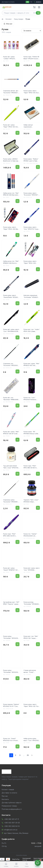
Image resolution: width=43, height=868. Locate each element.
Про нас (5, 796)
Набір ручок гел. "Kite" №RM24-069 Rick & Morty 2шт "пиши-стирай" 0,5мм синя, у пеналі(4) (11, 262)
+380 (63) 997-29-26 (12, 823)
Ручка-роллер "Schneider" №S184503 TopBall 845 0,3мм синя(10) (32, 603)
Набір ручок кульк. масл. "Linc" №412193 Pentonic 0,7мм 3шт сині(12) (31, 740)
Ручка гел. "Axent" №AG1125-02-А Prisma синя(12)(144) (11, 740)
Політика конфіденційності (12, 809)
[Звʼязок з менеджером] (38, 863)
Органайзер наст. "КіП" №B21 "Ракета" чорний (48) (11, 603)
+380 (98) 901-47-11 (11, 819)
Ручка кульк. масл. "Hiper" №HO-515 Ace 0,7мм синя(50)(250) (31, 92)
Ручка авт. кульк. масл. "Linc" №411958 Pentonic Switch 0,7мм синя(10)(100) (32, 569)
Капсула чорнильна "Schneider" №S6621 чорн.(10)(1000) (31, 296)
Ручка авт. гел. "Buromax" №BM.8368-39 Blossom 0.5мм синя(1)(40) (11, 399)
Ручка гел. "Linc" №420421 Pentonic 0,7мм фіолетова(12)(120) (31, 399)
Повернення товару (9, 806)
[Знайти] (38, 13)
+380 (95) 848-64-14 (12, 826)
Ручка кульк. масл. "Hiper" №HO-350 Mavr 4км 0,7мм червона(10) (11, 228)
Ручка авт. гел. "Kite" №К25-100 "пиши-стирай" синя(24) (31, 637)
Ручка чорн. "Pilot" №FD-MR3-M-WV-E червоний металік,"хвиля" (30, 467)
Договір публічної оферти (12, 803)
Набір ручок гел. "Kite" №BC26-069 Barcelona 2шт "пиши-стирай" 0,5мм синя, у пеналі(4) (11, 194)
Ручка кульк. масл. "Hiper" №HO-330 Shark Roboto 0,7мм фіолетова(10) (31, 262)
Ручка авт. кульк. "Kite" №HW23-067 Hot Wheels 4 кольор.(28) (32, 365)
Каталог (9, 19)
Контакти (5, 799)
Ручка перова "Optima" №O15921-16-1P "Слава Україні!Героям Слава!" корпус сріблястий (11, 706)
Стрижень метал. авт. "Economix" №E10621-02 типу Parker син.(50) (11, 92)
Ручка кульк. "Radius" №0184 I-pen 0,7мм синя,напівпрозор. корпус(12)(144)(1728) (31, 160)
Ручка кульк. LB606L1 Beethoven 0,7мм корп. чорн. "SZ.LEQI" (11, 160)
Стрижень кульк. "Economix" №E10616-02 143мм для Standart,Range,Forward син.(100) (11, 501)
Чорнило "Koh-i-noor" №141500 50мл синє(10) (31, 501)
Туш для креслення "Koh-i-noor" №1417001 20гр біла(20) (11, 467)
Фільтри (8, 24)
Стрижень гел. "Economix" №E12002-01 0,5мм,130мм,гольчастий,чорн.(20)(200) (11, 365)
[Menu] (39, 7)
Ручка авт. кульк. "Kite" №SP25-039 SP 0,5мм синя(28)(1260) (11, 433)
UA (27, 2)
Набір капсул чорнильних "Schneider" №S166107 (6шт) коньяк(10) (31, 126)
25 (28, 755)
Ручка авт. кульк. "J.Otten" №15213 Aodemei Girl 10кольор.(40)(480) (11, 58)
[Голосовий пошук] (34, 13)
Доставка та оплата (8, 2)
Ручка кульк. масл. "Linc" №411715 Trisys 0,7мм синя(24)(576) (31, 228)
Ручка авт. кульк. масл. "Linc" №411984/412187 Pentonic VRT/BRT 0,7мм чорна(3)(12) (11, 331)
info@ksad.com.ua (11, 830)
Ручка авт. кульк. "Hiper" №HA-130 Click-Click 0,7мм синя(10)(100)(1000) (11, 126)
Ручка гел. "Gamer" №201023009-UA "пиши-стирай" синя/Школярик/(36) (31, 535)
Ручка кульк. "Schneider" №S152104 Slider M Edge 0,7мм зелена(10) (11, 637)
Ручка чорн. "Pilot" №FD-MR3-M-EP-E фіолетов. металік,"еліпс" (9, 535)
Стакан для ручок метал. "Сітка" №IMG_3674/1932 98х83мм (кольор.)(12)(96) (31, 671)
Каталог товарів (8, 789)
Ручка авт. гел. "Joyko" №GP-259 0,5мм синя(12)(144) (32, 331)
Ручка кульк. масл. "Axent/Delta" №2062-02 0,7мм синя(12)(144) (11, 296)
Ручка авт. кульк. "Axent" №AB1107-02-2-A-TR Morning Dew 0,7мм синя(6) (11, 569)
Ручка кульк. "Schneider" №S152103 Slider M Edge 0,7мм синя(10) (11, 671)
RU (31, 2)
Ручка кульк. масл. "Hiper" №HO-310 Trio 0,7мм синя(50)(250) (31, 706)
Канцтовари (19, 19)
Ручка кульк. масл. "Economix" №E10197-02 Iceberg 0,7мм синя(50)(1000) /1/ (31, 194)
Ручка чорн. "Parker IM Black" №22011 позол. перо (31, 58)
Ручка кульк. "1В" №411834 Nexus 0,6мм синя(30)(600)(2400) (31, 433)
